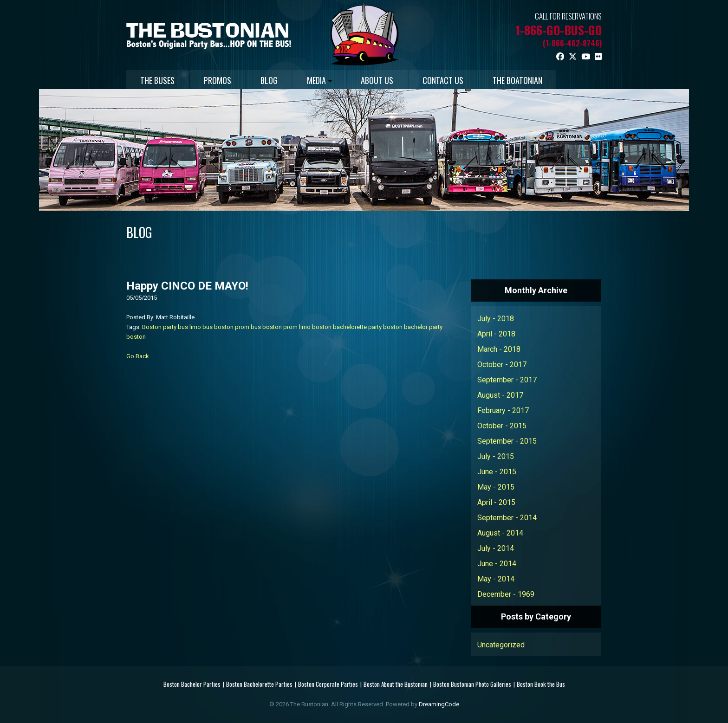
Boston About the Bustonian (396, 684)
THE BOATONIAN (521, 80)
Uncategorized (501, 645)
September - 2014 (507, 518)
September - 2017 (507, 380)
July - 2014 (496, 548)
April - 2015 (496, 502)
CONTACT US (446, 80)
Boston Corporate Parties (328, 684)
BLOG (270, 80)
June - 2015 (497, 472)
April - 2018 (496, 334)
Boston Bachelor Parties (192, 684)
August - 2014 (500, 533)
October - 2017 (502, 365)
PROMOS (218, 80)
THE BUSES (158, 80)
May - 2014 (496, 579)
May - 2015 (496, 487)
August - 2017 (500, 395)
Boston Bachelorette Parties (259, 684)
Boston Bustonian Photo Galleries (472, 684)
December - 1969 (506, 594)
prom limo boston (307, 327)
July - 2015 (496, 456)
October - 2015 (502, 426)
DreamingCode (439, 704)
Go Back (138, 356)
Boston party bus (165, 327)
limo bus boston (211, 327)
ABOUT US (380, 80)
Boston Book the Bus (541, 684)
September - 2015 (507, 441)
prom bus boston (258, 327)
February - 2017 (503, 410)
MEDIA (321, 80)
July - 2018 (496, 319)
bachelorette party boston (368, 327)
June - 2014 (497, 564)
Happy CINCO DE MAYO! (187, 286)
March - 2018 (499, 349)
